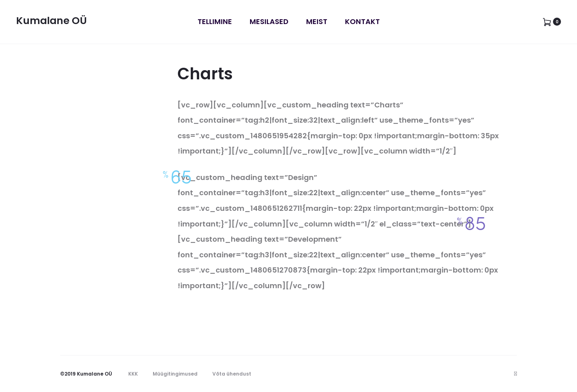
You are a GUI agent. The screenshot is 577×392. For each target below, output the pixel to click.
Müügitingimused (175, 374)
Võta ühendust (232, 374)
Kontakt (362, 21)
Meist (317, 21)
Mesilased (269, 21)
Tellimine (215, 21)
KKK (133, 374)
